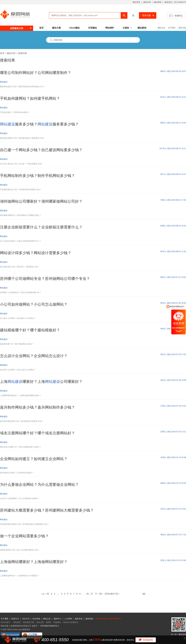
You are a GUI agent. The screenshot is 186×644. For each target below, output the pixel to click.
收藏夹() (179, 16)
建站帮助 (158, 2)
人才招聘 (68, 619)
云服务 (126, 28)
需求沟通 (148, 15)
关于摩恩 (5, 619)
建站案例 (142, 28)
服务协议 (79, 619)
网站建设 (17, 622)
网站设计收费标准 (71, 622)
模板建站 (57, 622)
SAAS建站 (74, 28)
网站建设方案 (29, 622)
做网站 (49, 622)
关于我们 (172, 28)
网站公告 (161, 28)
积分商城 (36, 619)
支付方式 (26, 619)
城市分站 (182, 28)
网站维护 (110, 28)
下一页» (99, 594)
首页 (41, 28)
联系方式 (15, 619)
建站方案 (56, 28)
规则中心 (58, 619)
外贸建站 (93, 28)
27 (92, 594)
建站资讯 (136, 2)
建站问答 (147, 2)
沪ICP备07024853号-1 (50, 626)
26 (87, 594)
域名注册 (40, 622)
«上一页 (45, 594)
